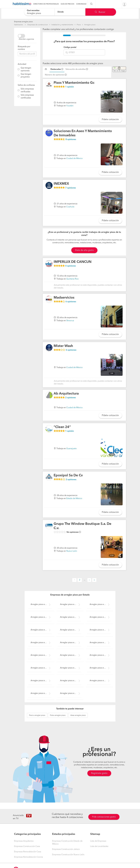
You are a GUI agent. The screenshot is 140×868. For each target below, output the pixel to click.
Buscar (100, 12)
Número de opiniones (55, 75)
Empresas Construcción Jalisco (66, 849)
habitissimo (19, 25)
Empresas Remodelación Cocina (29, 857)
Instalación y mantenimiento (62, 25)
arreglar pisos (37, 715)
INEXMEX (61, 184)
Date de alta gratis (84, 250)
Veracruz (70, 321)
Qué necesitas (33, 11)
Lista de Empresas (98, 841)
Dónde (61, 12)
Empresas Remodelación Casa (28, 852)
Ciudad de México (74, 159)
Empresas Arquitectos (24, 841)
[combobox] (39, 12)
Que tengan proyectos (26, 76)
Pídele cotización (110, 119)
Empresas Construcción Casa (27, 846)
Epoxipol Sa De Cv (68, 476)
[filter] (19, 69)
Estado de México (74, 499)
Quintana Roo (72, 279)
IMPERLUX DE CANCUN (73, 262)
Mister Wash (63, 346)
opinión (70, 87)
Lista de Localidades (99, 846)
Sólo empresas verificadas (27, 90)
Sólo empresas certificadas (27, 97)
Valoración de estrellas (75, 69)
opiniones (71, 139)
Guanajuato (71, 449)
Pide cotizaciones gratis (104, 817)
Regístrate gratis (99, 773)
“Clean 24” (62, 427)
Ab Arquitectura (66, 394)
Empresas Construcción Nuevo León (68, 855)
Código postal (70, 47)
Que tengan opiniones (26, 69)
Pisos (79, 25)
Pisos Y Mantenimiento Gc (74, 83)
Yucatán (70, 106)
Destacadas (56, 69)
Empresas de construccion (38, 25)
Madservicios (64, 298)
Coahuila (70, 207)
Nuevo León (72, 551)
